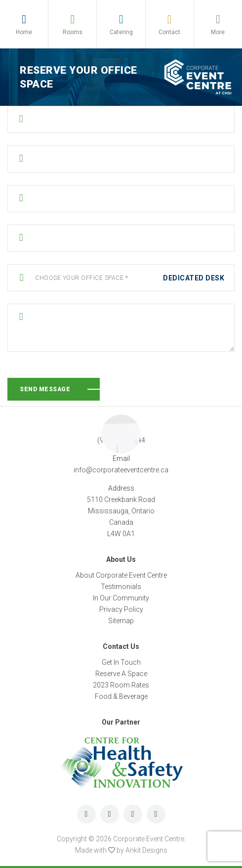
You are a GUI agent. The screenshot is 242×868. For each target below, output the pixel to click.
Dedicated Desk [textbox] (194, 278)
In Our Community (121, 598)
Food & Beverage (121, 696)
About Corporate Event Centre (121, 575)
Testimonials (121, 587)
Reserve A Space (121, 674)
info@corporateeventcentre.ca (121, 470)
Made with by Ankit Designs (121, 850)
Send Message (45, 389)
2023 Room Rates (121, 685)
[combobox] (121, 278)
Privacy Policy (121, 609)
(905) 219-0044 (121, 440)
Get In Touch (121, 662)
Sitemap (121, 621)
